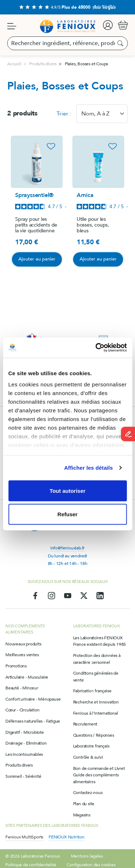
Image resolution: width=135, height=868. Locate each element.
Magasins (82, 815)
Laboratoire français (91, 746)
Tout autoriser (68, 490)
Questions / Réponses (94, 735)
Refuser (68, 514)
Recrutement (85, 724)
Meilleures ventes (22, 655)
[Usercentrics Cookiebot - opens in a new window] (96, 348)
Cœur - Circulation (22, 710)
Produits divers (19, 765)
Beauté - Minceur (22, 688)
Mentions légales (87, 856)
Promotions (16, 666)
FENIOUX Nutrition (67, 837)
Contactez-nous (88, 793)
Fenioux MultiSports (24, 837)
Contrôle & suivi (88, 757)
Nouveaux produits (23, 644)
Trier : (64, 114)
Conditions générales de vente (96, 677)
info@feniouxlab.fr (67, 548)
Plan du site (84, 804)
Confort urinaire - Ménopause (33, 699)
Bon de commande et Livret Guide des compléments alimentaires (99, 775)
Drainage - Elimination (26, 743)
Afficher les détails (88, 468)
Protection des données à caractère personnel (97, 659)
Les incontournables (24, 754)
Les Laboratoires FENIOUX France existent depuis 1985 (100, 641)
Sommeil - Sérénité (23, 776)
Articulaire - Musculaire (27, 677)
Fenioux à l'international (96, 713)
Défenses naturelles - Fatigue (33, 721)
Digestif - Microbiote (25, 732)
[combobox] (102, 114)
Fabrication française (92, 691)
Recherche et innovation (96, 702)
